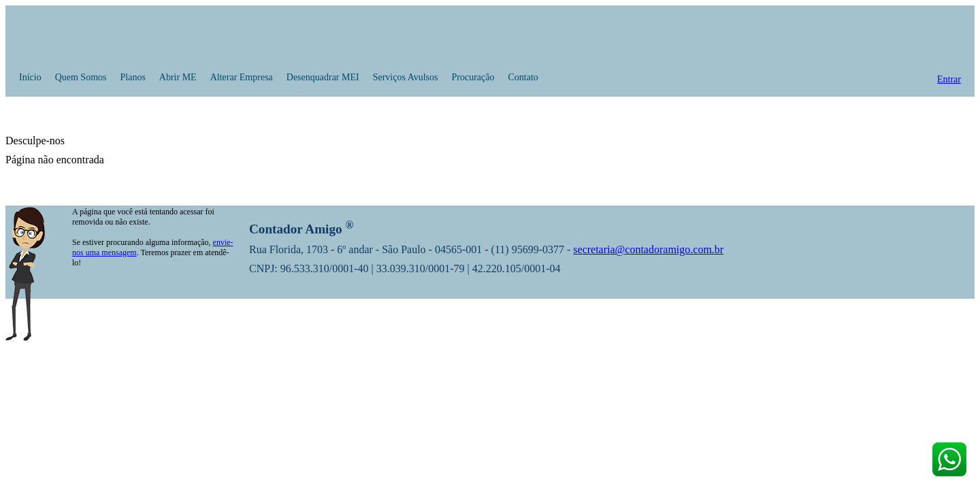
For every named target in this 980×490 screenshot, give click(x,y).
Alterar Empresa (242, 77)
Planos (133, 77)
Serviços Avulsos (406, 77)
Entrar (949, 79)
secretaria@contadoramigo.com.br (648, 249)
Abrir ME (178, 77)
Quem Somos (81, 77)
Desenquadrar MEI (323, 77)
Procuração (473, 77)
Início (30, 77)
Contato (523, 77)
